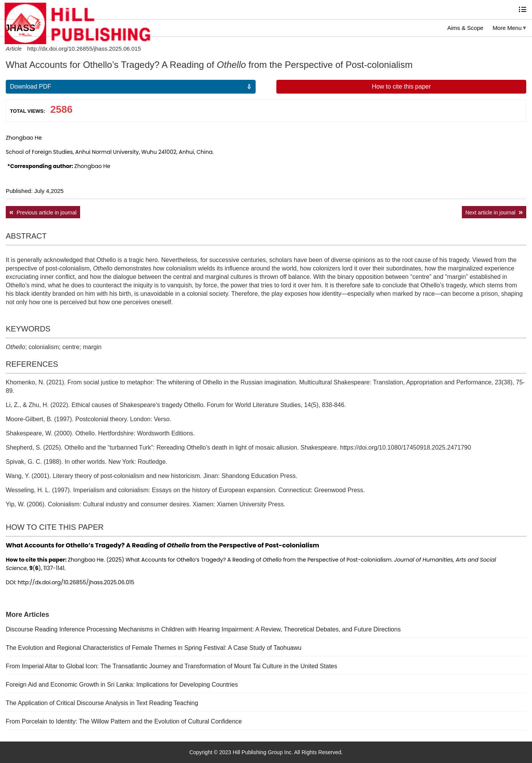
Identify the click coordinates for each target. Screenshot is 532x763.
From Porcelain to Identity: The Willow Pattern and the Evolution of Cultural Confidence (124, 721)
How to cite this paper (401, 87)
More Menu (507, 28)
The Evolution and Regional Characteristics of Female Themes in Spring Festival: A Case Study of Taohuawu (154, 648)
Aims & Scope (465, 28)
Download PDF (31, 87)
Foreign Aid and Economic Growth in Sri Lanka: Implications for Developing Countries (122, 685)
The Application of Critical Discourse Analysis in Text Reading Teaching (102, 703)
